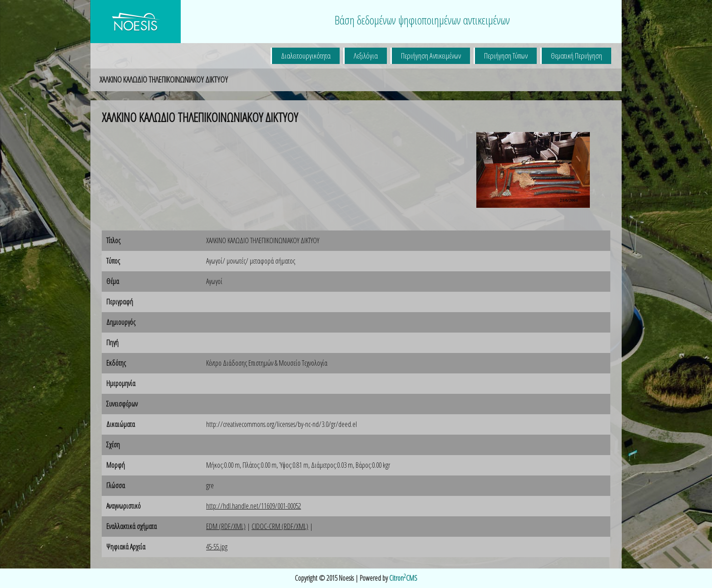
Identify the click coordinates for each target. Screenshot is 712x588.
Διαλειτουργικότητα (306, 56)
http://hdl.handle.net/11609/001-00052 (254, 506)
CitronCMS (403, 578)
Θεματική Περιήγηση (576, 56)
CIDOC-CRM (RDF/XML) (280, 526)
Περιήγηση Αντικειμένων (431, 56)
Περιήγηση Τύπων (506, 56)
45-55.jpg (217, 547)
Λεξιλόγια (366, 56)
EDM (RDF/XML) (226, 526)
